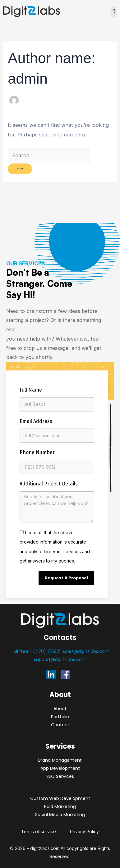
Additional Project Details (49, 484)
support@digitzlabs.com (60, 659)
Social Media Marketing (60, 815)
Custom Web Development (60, 798)
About (60, 709)
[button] (114, 12)
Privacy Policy (84, 831)
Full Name (31, 390)
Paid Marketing (60, 806)
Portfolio (60, 717)
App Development (60, 768)
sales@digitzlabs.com (86, 651)
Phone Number (37, 452)
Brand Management (60, 760)
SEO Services (60, 776)
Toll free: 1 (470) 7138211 (37, 651)
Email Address (36, 421)
